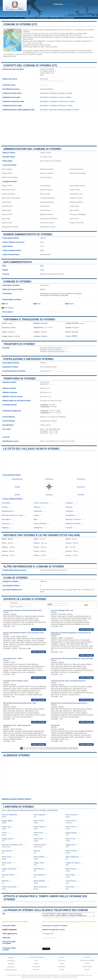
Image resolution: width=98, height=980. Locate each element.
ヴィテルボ (48, 327)
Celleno (37, 515)
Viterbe (13, 328)
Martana (37, 851)
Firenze (36, 547)
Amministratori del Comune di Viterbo (32, 149)
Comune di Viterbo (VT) (20, 24)
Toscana (87, 957)
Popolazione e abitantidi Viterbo (28, 359)
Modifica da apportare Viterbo (54, 930)
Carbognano (70, 515)
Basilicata (11, 961)
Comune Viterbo (55, 18)
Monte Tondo (7, 863)
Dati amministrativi (18, 262)
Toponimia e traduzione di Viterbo (29, 319)
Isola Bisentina (39, 875)
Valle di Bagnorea (72, 857)
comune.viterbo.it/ (47, 89)
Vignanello (38, 511)
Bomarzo (69, 507)
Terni (31, 39)
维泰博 (75, 336)
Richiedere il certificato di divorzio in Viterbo (56, 105)
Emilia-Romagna (11, 970)
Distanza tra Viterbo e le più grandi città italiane (42, 535)
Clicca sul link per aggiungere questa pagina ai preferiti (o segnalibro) (69, 922)
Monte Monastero (40, 887)
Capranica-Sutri (40, 845)
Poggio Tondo (39, 863)
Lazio (42, 270)
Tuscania (69, 528)
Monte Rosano (71, 869)
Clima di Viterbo (16, 578)
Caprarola (69, 511)
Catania (5, 551)
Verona (36, 551)
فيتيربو (10, 323)
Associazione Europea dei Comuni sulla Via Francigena (61, 293)
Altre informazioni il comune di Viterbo (34, 566)
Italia (42, 266)
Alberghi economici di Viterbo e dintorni (16, 799)
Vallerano (37, 507)
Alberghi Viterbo (17, 755)
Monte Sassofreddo (9, 887)
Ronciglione (6, 519)
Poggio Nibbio (7, 821)
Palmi (37, 304)
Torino (4, 543)
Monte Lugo (6, 827)
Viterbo (25, 30)
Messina (5, 555)
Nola (5, 304)
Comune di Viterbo (17, 282)
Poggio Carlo (70, 845)
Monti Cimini (38, 833)
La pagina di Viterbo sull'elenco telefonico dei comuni (46, 910)
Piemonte (62, 960)
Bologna (5, 547)
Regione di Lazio (30, 18)
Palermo (37, 543)
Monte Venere (71, 827)
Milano (36, 539)
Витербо (44, 323)
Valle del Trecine (8, 875)
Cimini (4, 833)
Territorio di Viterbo (20, 378)
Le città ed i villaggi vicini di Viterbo (31, 449)
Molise (62, 957)
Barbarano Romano (73, 523)
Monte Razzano (71, 815)
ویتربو (82, 323)
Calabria (11, 964)
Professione (14, 603)
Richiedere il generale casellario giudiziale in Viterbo (60, 110)
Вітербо (44, 336)
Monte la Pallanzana (9, 815)
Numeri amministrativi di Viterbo (28, 234)
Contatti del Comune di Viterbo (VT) (30, 65)
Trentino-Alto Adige (87, 960)
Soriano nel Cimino (41, 503)
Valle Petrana (39, 869)
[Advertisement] (49, 128)
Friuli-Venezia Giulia (36, 957)
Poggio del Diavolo (73, 863)
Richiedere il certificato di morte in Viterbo (56, 97)
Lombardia (36, 967)
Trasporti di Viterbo (19, 344)
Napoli (68, 539)
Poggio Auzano (7, 839)
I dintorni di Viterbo (19, 807)
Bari (67, 547)
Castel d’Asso (71, 821)
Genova (68, 543)
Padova (37, 555)
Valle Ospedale (39, 815)
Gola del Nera (71, 881)
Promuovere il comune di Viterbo (55, 926)
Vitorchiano (49, 37)
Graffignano (38, 528)
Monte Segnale (39, 881)
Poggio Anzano (71, 833)
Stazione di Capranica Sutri (12, 845)
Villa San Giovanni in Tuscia (12, 515)
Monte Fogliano (39, 827)
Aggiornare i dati (10, 56)
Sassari (70, 304)
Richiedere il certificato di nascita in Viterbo (56, 93)
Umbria (87, 963)
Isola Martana (7, 851)
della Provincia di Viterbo (62, 30)
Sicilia (62, 970)
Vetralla (66, 37)
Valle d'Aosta (87, 967)
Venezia (68, 551)
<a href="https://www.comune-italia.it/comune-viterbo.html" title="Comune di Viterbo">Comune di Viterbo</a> (68, 915)
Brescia (68, 555)
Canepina (58, 37)
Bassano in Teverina (73, 519)
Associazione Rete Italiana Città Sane (54, 295)
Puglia (62, 963)
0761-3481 (44, 79)
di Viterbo (64, 4)
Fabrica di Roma (40, 523)
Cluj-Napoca (8, 308)
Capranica (6, 523)
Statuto (43, 289)
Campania (11, 967)
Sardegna (62, 967)
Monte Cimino (39, 821)
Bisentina (5, 881)
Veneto (87, 970)
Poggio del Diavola (9, 869)
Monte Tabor (70, 875)
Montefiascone (17, 479)
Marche (36, 970)
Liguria (36, 963)
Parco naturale (7, 312)
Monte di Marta (71, 851)
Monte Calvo (7, 857)
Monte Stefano (39, 857)
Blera (36, 519)
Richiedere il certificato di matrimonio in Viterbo (58, 101)
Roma (4, 539)
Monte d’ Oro (70, 839)
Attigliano (5, 528)
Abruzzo (11, 958)
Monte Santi (70, 887)
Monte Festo (38, 839)
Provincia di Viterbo (43, 18)
